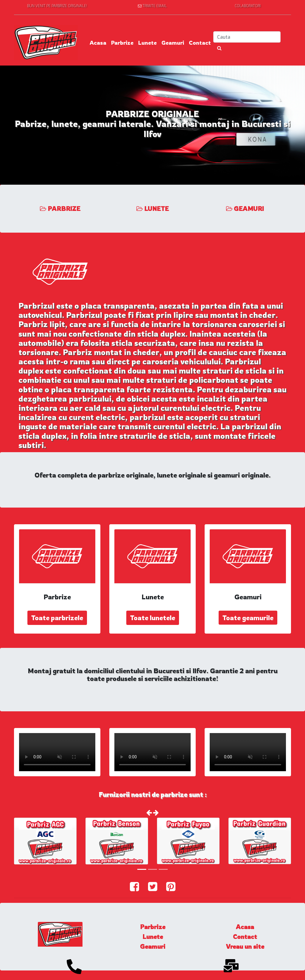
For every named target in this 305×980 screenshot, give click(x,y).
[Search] (247, 37)
